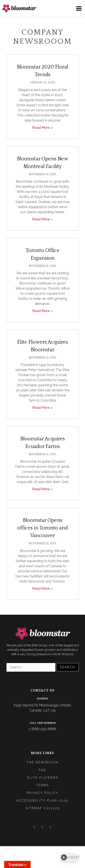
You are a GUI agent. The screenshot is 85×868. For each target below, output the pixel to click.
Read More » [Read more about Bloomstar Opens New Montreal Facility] (42, 219)
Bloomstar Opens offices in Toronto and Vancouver (42, 528)
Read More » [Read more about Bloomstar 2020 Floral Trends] (42, 128)
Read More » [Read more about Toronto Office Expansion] (42, 311)
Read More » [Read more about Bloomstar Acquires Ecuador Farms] (42, 489)
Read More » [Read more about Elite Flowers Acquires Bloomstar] (42, 408)
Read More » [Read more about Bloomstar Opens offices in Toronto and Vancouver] (42, 589)
